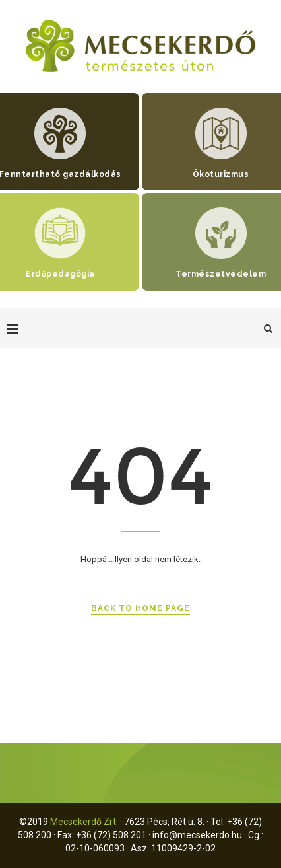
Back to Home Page (140, 608)
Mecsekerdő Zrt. (84, 822)
